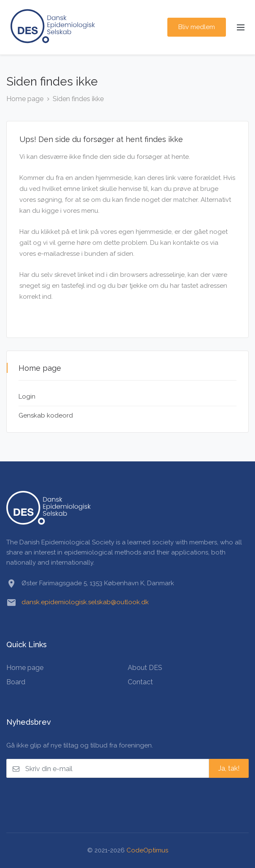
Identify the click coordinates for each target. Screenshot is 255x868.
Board (16, 682)
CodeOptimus (147, 850)
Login (27, 396)
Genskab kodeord (46, 415)
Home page (25, 99)
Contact (140, 682)
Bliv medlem (197, 27)
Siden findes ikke (78, 99)
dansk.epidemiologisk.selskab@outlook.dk (85, 602)
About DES (145, 668)
